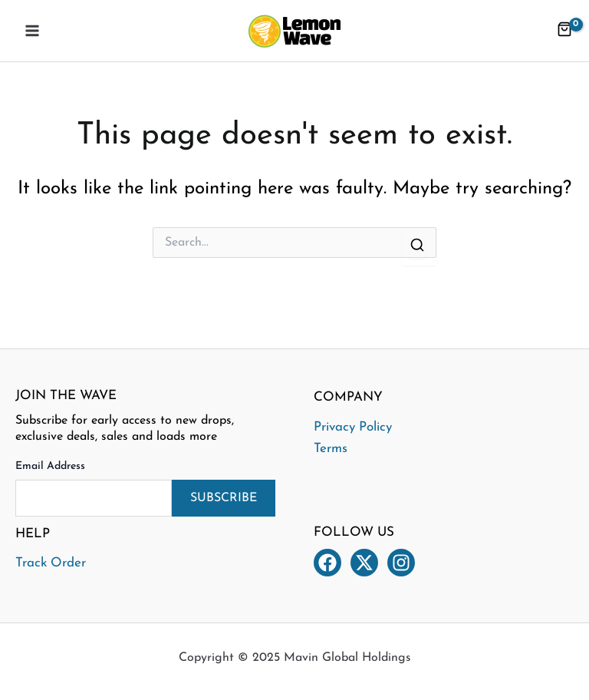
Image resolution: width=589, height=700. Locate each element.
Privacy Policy (353, 427)
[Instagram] (401, 563)
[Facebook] (327, 563)
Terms (331, 449)
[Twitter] (364, 563)
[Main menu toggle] (32, 31)
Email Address (50, 466)
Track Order (51, 563)
